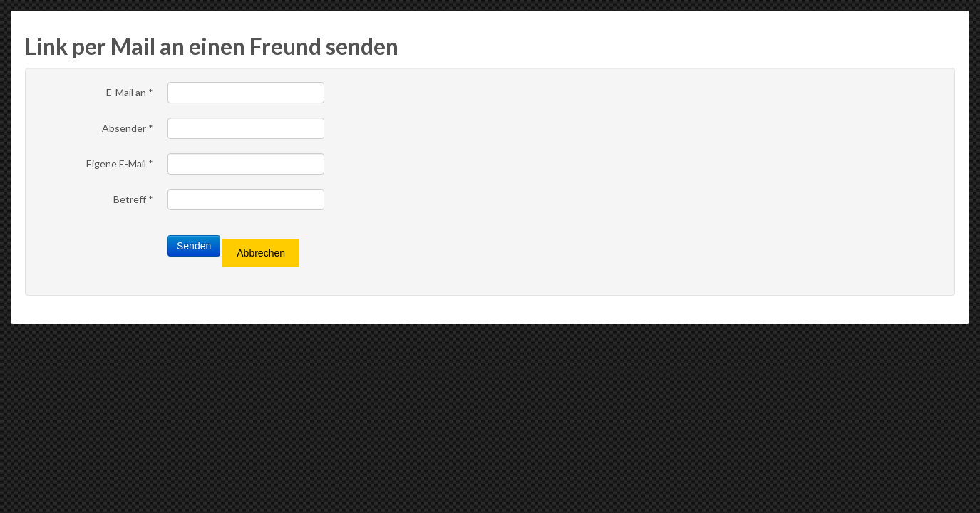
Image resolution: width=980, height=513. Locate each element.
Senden (194, 246)
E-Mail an (130, 92)
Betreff (133, 199)
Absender (128, 128)
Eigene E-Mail (120, 164)
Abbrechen (261, 253)
